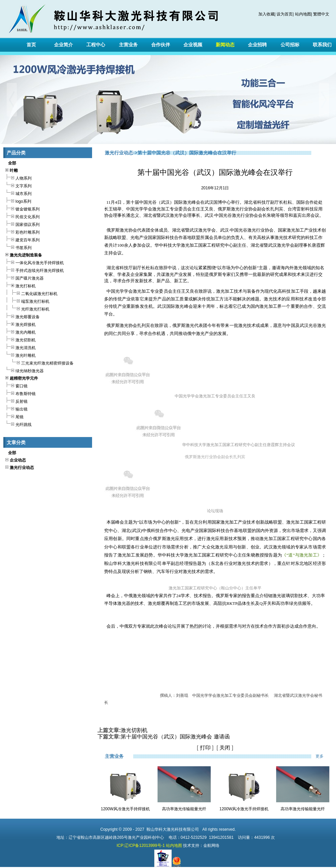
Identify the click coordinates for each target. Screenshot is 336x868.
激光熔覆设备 (22, 316)
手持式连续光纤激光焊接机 (34, 270)
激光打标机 (20, 285)
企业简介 (64, 45)
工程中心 (96, 45)
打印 (205, 748)
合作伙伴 (161, 45)
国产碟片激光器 (24, 277)
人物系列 (18, 177)
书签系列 (18, 247)
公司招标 (290, 45)
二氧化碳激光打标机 (31, 293)
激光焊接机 (20, 324)
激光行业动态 (119, 153)
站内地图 (303, 14)
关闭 (225, 748)
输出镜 (16, 408)
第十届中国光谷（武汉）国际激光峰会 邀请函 (175, 737)
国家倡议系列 (22, 224)
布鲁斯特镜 (20, 393)
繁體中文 (321, 14)
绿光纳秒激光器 (24, 370)
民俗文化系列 (22, 216)
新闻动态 (225, 45)
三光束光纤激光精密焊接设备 (39, 362)
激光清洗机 (20, 347)
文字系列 (18, 185)
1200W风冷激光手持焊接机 (125, 809)
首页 (31, 45)
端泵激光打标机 (27, 301)
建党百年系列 (22, 239)
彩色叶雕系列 (22, 231)
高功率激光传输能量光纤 (184, 809)
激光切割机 (20, 339)
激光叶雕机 (20, 355)
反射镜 (16, 401)
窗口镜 (16, 385)
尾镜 (14, 416)
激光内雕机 (20, 331)
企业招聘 (257, 45)
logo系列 (18, 201)
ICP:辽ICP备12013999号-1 (141, 846)
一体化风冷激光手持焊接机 (34, 262)
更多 (324, 756)
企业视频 (193, 45)
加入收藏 (266, 14)
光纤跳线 (18, 424)
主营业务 (128, 45)
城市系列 (18, 193)
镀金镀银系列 (22, 208)
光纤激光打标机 (27, 308)
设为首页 (285, 14)
